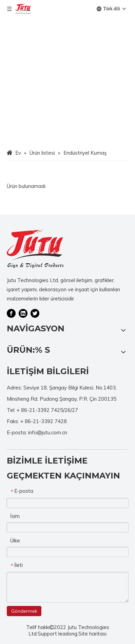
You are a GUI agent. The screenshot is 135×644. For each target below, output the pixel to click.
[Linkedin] (23, 313)
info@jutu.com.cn (48, 432)
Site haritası (92, 634)
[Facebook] (11, 313)
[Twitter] (35, 313)
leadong (68, 634)
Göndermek (24, 611)
